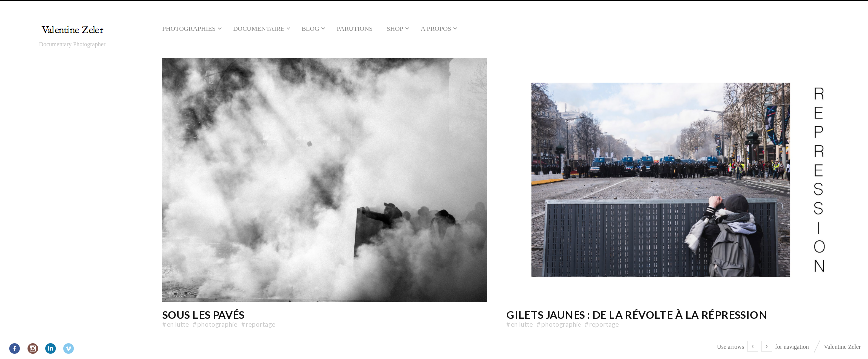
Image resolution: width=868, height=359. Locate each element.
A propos (436, 29)
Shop (395, 29)
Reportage (258, 324)
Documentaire (259, 29)
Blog (311, 29)
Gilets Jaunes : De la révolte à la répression (637, 314)
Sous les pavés (203, 314)
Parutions (355, 29)
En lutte (175, 324)
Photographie (215, 324)
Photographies (189, 29)
